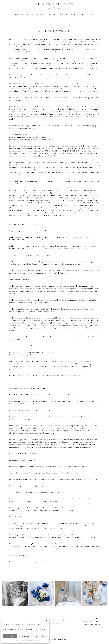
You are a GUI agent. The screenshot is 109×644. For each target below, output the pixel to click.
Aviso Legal (36, 641)
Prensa (73, 14)
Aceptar (10, 636)
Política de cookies (16, 641)
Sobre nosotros (18, 14)
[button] (47, 621)
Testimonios (63, 14)
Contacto (83, 14)
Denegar (25, 636)
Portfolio (30, 14)
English (92, 14)
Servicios (40, 14)
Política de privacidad (27, 641)
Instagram (52, 14)
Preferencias (40, 636)
